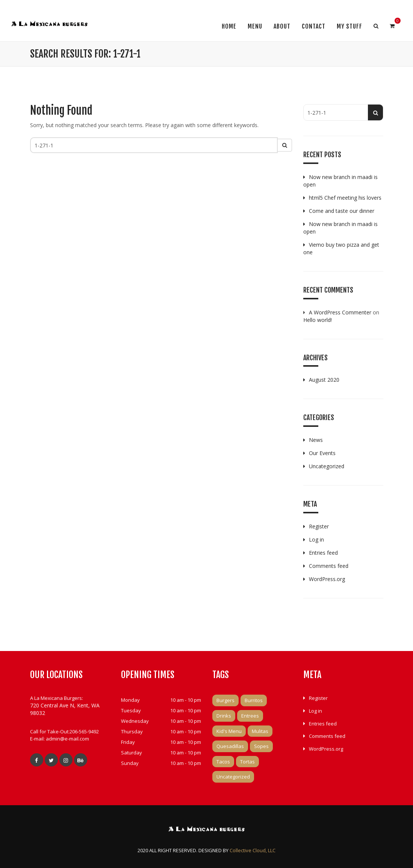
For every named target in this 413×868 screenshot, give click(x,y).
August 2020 (324, 380)
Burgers (225, 700)
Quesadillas (230, 746)
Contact (314, 26)
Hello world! (318, 320)
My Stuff (349, 26)
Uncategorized (327, 466)
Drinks (224, 716)
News (316, 440)
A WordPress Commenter (340, 312)
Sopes (261, 746)
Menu (255, 26)
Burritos (254, 700)
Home (229, 26)
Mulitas (260, 731)
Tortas (247, 762)
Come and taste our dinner (342, 211)
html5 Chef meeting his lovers (345, 198)
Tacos (223, 762)
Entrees (250, 716)
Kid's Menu (229, 731)
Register (319, 526)
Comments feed (329, 566)
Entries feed (323, 553)
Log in (316, 539)
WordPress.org (327, 579)
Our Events (322, 453)
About (282, 26)
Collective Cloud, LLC (253, 850)
